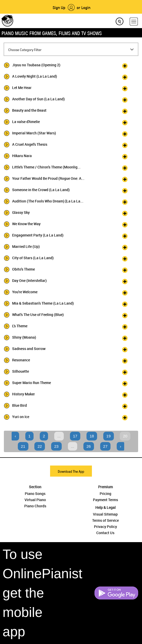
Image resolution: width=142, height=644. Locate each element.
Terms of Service (105, 520)
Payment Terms (105, 500)
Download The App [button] (71, 471)
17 (75, 436)
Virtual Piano (35, 500)
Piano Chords (35, 506)
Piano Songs (35, 494)
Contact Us (105, 533)
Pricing (105, 494)
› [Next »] (120, 446)
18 (92, 436)
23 (56, 446)
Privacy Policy (105, 527)
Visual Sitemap (105, 514)
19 (109, 436)
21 (23, 446)
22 (40, 446)
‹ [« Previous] (15, 436)
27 (105, 446)
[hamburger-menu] (134, 22)
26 (89, 446)
